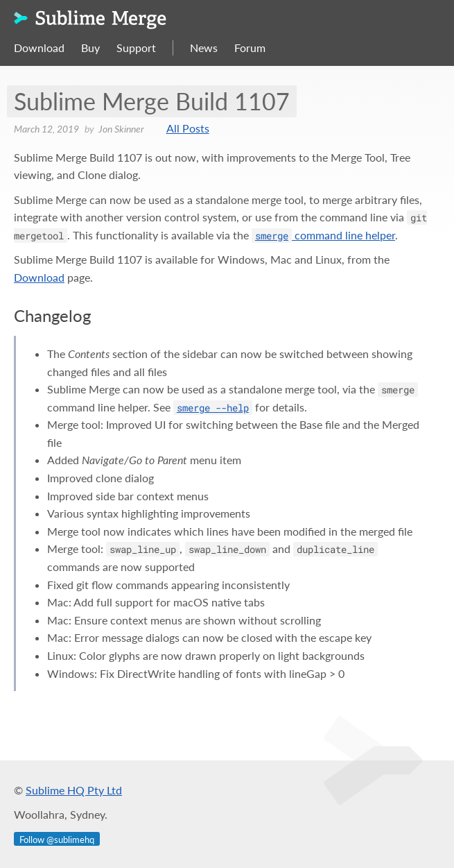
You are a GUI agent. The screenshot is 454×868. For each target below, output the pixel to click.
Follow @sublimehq (57, 840)
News (204, 48)
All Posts (188, 128)
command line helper (323, 235)
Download (39, 48)
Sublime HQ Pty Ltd (74, 790)
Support (136, 48)
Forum (250, 48)
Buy (90, 48)
